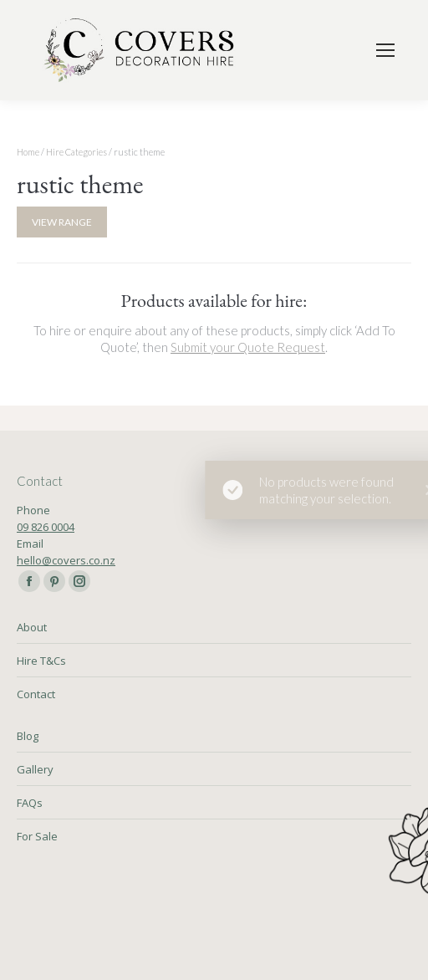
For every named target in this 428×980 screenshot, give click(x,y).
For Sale (37, 836)
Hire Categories (76, 152)
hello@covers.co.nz (66, 560)
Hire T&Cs (41, 661)
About (32, 627)
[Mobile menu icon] (385, 50)
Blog (28, 736)
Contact (36, 694)
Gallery (35, 769)
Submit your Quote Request (248, 347)
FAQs (30, 803)
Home (28, 152)
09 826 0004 (46, 527)
